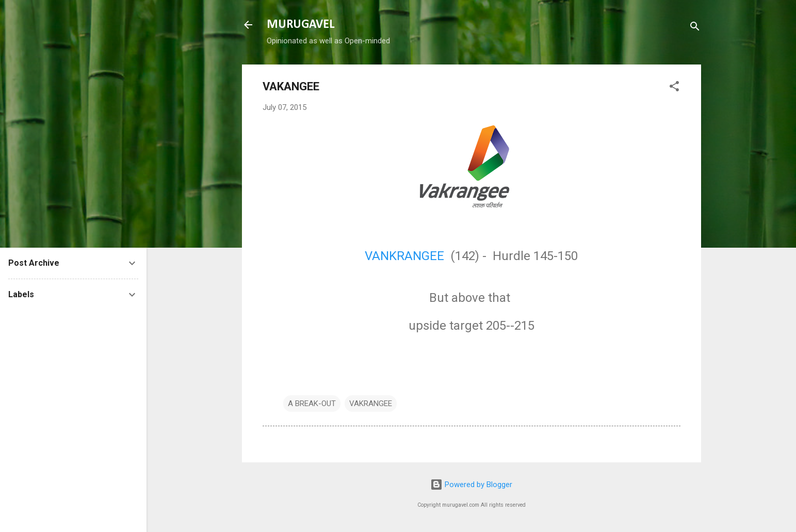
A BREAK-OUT (312, 404)
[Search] (695, 28)
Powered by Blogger (471, 485)
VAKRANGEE (371, 404)
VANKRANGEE (404, 256)
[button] (674, 88)
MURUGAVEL (300, 25)
